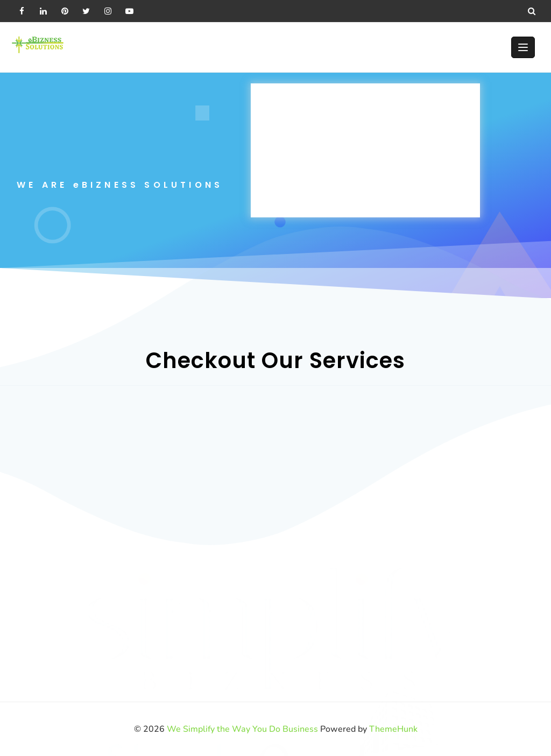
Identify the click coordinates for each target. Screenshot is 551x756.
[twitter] (86, 11)
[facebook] (22, 11)
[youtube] (129, 11)
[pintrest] (65, 11)
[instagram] (108, 11)
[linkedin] (43, 11)
